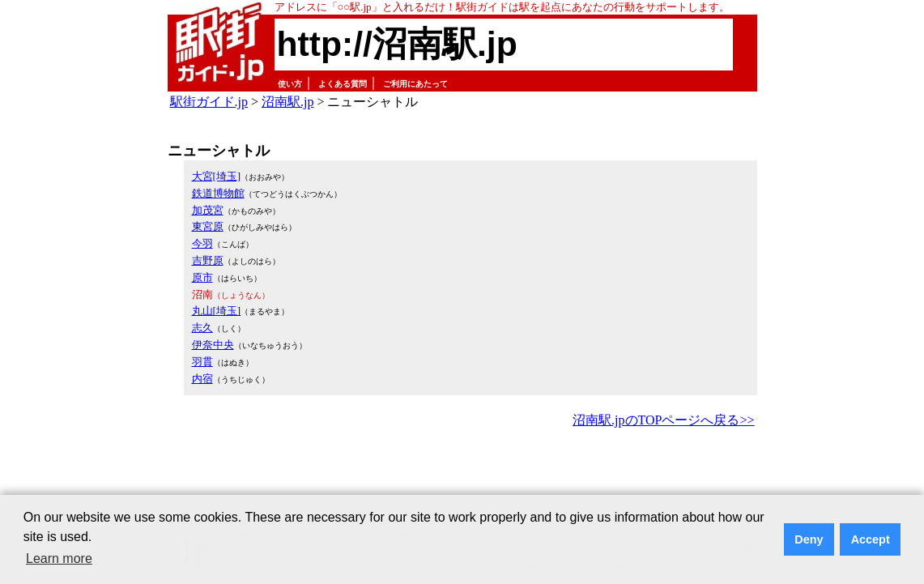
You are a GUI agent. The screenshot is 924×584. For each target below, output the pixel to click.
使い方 (290, 84)
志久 (202, 328)
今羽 (202, 243)
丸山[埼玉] (217, 311)
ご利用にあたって (415, 84)
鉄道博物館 (218, 193)
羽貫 (202, 362)
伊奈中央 (213, 345)
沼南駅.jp (287, 102)
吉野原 (208, 260)
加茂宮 (208, 210)
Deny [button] (809, 539)
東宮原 (208, 226)
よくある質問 (343, 84)
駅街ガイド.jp (209, 102)
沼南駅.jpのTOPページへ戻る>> (663, 420)
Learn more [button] (59, 558)
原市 (202, 277)
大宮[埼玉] (217, 176)
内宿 (202, 379)
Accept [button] (871, 539)
